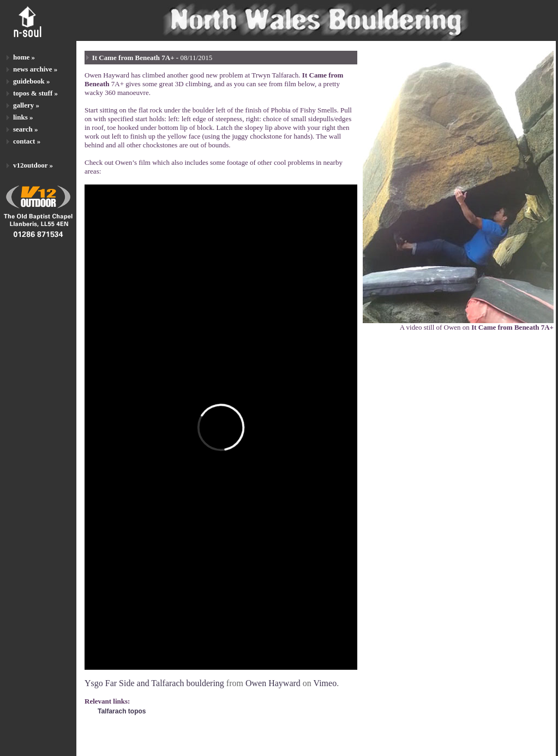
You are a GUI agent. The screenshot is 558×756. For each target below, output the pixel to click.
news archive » (35, 69)
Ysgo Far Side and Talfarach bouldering (154, 683)
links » (23, 117)
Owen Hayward (273, 683)
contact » (27, 141)
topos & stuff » (35, 93)
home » (24, 57)
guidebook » (32, 81)
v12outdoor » (33, 165)
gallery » (26, 105)
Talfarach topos (122, 711)
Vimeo (325, 683)
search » (26, 129)
